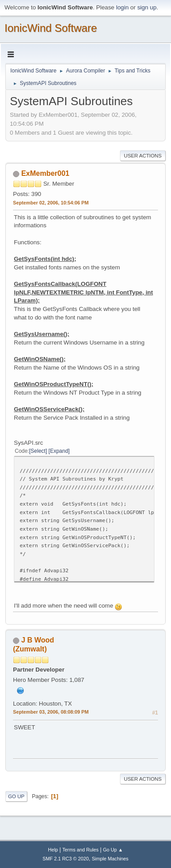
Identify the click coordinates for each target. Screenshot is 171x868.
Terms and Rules (80, 850)
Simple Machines (110, 859)
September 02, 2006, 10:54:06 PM (51, 203)
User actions (143, 156)
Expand (59, 451)
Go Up (16, 796)
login (122, 7)
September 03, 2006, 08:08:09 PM (51, 712)
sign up (147, 7)
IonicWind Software (51, 28)
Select (38, 451)
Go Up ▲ (113, 850)
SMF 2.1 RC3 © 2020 (66, 859)
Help (53, 850)
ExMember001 (45, 173)
